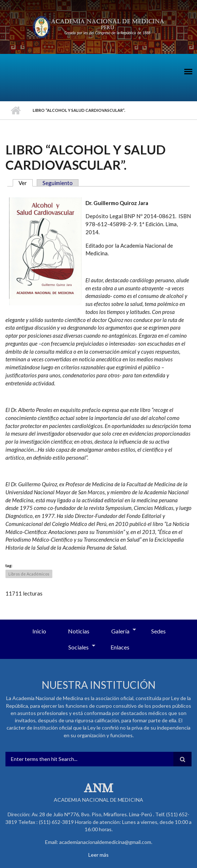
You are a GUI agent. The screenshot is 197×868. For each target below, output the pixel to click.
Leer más (98, 855)
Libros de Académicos (29, 574)
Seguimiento (58, 183)
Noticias (79, 631)
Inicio (15, 110)
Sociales (76, 648)
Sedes (158, 631)
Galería (118, 632)
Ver (26, 183)
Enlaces (120, 647)
